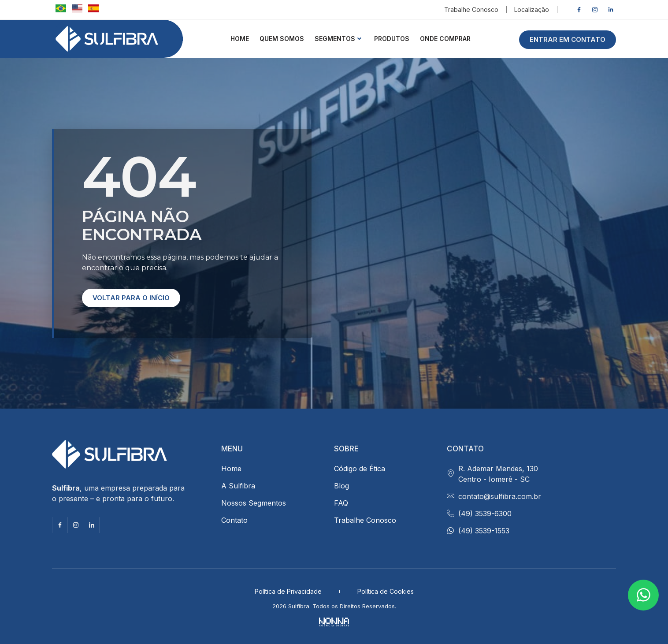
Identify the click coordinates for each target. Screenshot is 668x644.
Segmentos (338, 39)
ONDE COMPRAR (445, 39)
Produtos (392, 39)
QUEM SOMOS (282, 39)
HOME (240, 39)
